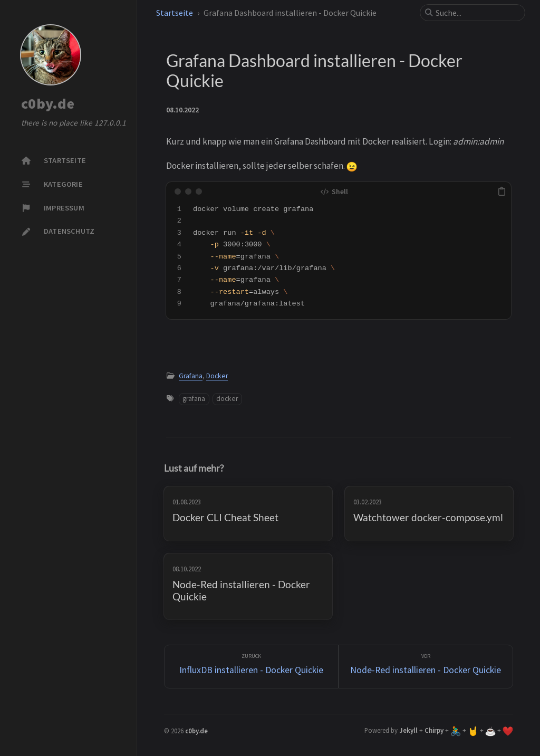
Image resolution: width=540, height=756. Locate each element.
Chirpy (434, 730)
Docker (217, 376)
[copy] (502, 192)
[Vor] (426, 667)
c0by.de (48, 104)
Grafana (191, 376)
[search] (477, 13)
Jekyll (408, 730)
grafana (194, 399)
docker (227, 399)
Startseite (175, 13)
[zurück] (251, 667)
